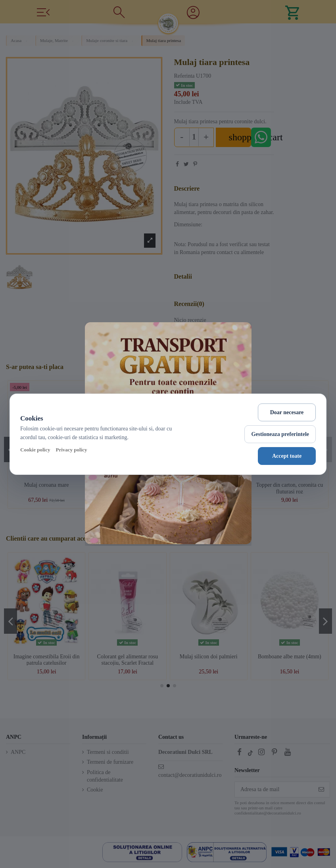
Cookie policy (35, 450)
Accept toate (287, 456)
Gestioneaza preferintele (280, 434)
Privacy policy (71, 450)
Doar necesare (287, 412)
